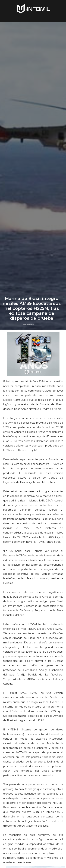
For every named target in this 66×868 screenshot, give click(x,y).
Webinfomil (29, 537)
